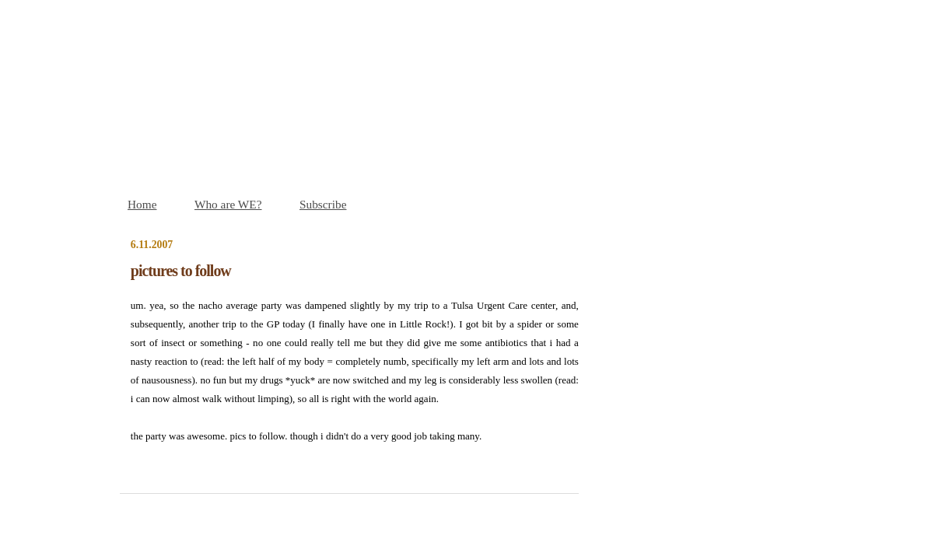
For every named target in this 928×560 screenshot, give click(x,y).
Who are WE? (228, 204)
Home (142, 204)
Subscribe (323, 204)
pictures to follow (181, 271)
